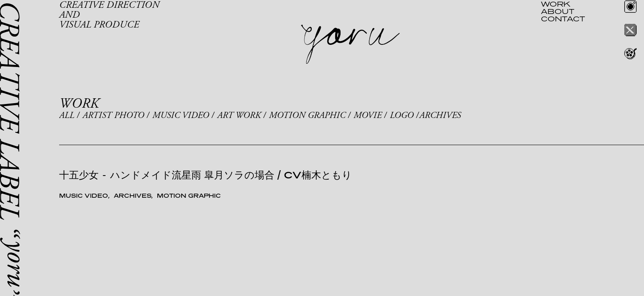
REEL (630, 53)
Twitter (630, 30)
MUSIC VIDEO (181, 116)
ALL (67, 116)
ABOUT (558, 11)
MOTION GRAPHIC (307, 116)
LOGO (402, 116)
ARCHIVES (440, 116)
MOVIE (368, 116)
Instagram (630, 7)
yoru (350, 44)
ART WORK (239, 116)
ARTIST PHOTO (113, 116)
